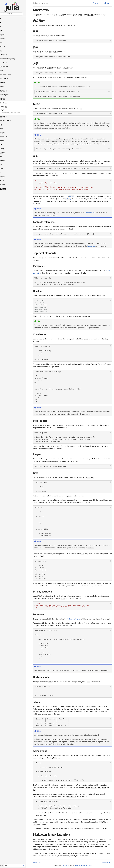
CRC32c (5, 47)
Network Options (8, 121)
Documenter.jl (90, 213)
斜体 (35, 47)
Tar (4, 173)
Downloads (6, 63)
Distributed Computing (10, 59)
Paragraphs (39, 266)
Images (37, 455)
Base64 (5, 43)
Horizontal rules (42, 677)
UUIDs (5, 181)
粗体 (35, 31)
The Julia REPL (8, 137)
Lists (35, 473)
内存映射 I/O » (107, 863)
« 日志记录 (37, 863)
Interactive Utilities (9, 75)
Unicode (5, 185)
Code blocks (40, 335)
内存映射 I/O (7, 117)
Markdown (6, 103)
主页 (2, 18)
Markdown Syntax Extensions (52, 835)
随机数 (5, 141)
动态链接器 (6, 91)
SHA (4, 145)
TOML (5, 169)
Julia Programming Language (83, 865)
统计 (4, 165)
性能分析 (6, 133)
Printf (4, 129)
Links (36, 157)
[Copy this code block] (110, 40)
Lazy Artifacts (7, 79)
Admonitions (40, 751)
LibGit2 (5, 87)
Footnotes (91, 246)
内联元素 (39, 21)
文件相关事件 (7, 67)
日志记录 (6, 99)
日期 (4, 51)
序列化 (5, 149)
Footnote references (44, 222)
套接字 (5, 157)
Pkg (4, 125)
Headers (38, 291)
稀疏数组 (6, 161)
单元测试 (6, 177)
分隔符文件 (6, 55)
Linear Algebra (7, 95)
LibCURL (5, 83)
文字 (35, 64)
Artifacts (5, 39)
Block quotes (40, 421)
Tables (36, 702)
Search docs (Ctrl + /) (9, 14)
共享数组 (6, 153)
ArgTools (6, 35)
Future (5, 71)
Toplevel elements (45, 253)
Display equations (43, 592)
